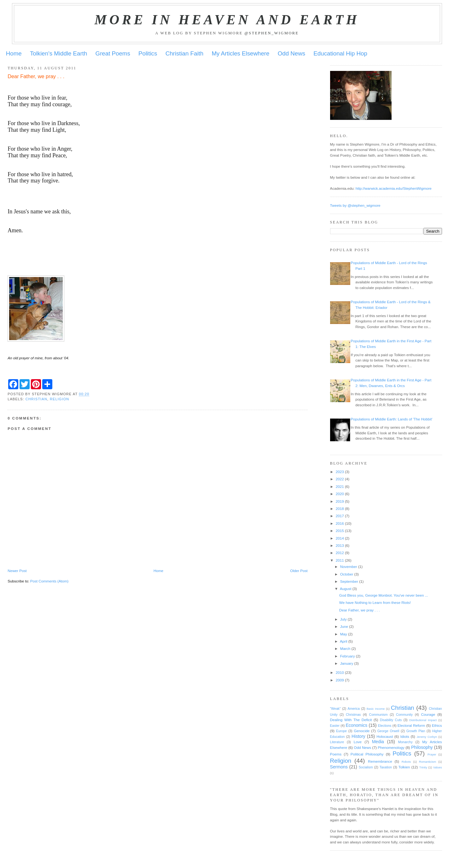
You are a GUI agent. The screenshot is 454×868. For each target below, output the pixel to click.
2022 (340, 479)
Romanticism (428, 762)
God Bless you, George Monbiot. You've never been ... (384, 595)
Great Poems (113, 53)
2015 (340, 531)
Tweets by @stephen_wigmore (355, 205)
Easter (335, 726)
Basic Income (376, 709)
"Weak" (335, 709)
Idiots (405, 736)
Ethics (437, 725)
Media (378, 742)
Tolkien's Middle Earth (58, 53)
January (347, 663)
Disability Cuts (391, 720)
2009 (340, 680)
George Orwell (388, 731)
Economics (357, 725)
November (349, 567)
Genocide (362, 731)
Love (358, 742)
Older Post (299, 571)
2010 (340, 672)
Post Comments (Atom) (49, 581)
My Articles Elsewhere (241, 53)
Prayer (432, 755)
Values (438, 767)
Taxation (386, 767)
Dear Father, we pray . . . (360, 610)
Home (14, 53)
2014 (340, 538)
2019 (340, 501)
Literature (337, 742)
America (354, 709)
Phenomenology (391, 747)
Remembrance (380, 761)
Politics (148, 53)
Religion (59, 399)
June (344, 626)
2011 (340, 560)
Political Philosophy (367, 754)
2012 (340, 553)
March (345, 648)
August (346, 589)
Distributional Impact (423, 720)
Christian (36, 399)
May (344, 634)
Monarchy (405, 742)
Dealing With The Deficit (351, 720)
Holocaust (385, 736)
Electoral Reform (411, 725)
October (347, 574)
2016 (340, 523)
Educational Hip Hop (340, 53)
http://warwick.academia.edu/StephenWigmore (394, 188)
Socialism (366, 767)
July (343, 619)
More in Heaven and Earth (227, 20)
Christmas (353, 715)
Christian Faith (185, 53)
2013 (340, 545)
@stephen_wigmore (271, 33)
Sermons (339, 767)
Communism (378, 715)
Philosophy (422, 747)
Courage (428, 714)
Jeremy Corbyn (427, 737)
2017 (340, 516)
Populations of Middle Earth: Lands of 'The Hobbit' (391, 419)
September (349, 581)
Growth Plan (416, 731)
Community (404, 715)
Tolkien (404, 767)
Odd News (291, 53)
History (358, 736)
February (348, 656)
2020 (340, 494)
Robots (406, 762)
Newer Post (17, 571)
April (343, 641)
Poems (336, 754)
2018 (340, 509)
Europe (341, 731)
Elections (385, 726)
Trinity (423, 767)
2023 (340, 472)
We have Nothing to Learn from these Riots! (375, 602)
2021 (340, 486)
